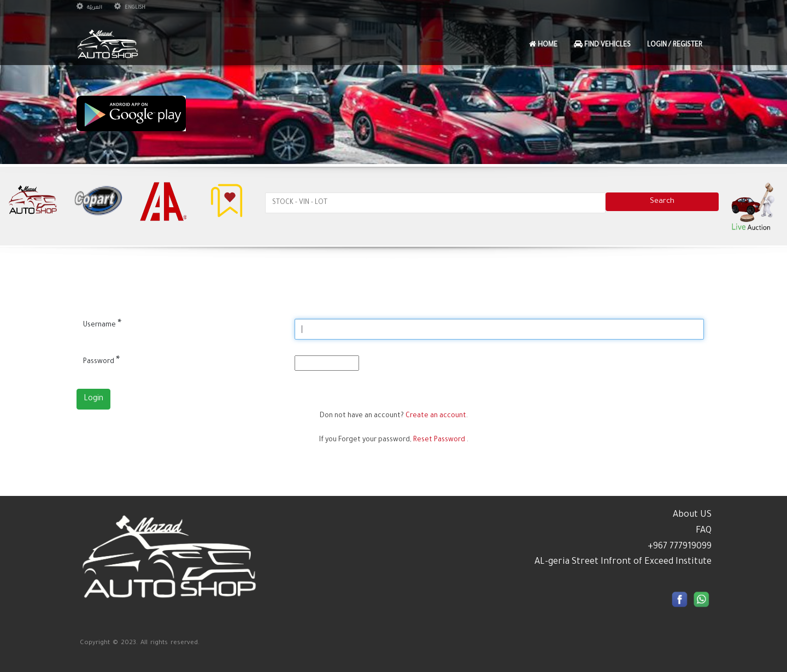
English (130, 8)
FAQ (704, 531)
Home (543, 45)
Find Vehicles (602, 45)
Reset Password (439, 440)
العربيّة (89, 8)
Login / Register (675, 45)
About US (692, 515)
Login (93, 399)
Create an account (436, 416)
